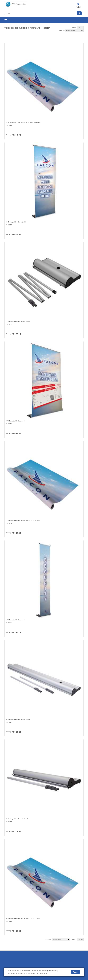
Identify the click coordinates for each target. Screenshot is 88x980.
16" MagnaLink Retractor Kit (15, 620)
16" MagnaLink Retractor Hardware (18, 321)
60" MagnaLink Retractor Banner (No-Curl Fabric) (23, 918)
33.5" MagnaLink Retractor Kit (16, 222)
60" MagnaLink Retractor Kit (15, 421)
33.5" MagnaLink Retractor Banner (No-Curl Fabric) (23, 122)
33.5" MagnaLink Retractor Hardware (18, 819)
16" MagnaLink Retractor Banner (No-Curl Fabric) (23, 520)
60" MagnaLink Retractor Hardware (18, 719)
